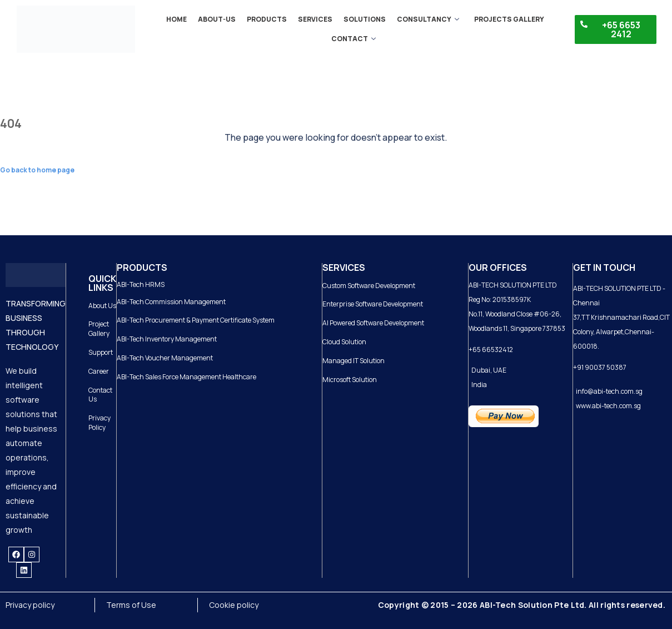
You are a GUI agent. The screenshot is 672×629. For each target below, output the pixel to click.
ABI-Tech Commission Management (171, 302)
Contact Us (100, 395)
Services (315, 19)
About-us (217, 19)
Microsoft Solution (350, 380)
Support (101, 352)
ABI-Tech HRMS (141, 284)
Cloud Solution (344, 342)
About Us (102, 306)
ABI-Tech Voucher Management (165, 358)
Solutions (365, 19)
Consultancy (428, 19)
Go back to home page (37, 170)
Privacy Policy (99, 423)
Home (176, 19)
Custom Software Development (369, 286)
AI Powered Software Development (373, 323)
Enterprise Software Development (373, 304)
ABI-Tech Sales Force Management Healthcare (186, 377)
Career (99, 371)
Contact (354, 39)
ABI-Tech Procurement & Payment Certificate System (196, 320)
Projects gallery (509, 19)
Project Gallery (99, 329)
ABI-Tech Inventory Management (167, 339)
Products (267, 19)
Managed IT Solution (354, 361)
